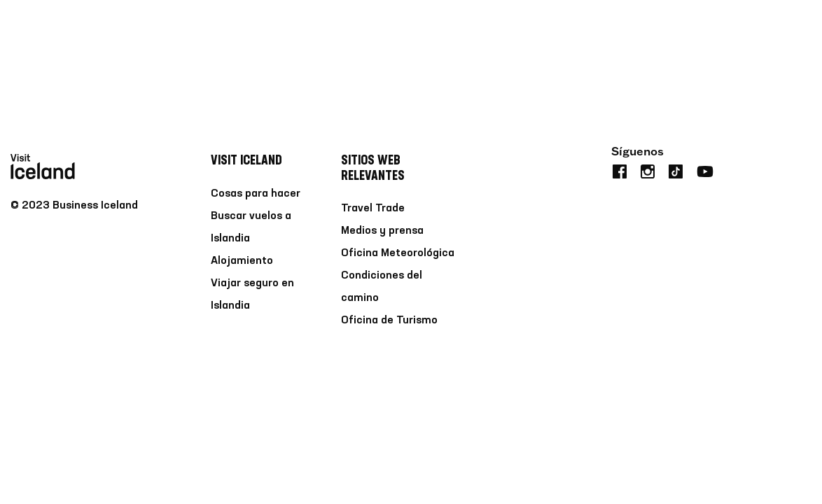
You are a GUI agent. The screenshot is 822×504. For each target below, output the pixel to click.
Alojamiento (242, 261)
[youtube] (705, 170)
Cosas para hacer (256, 194)
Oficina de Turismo (389, 321)
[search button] (803, 30)
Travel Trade (373, 209)
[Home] (43, 31)
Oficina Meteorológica (398, 253)
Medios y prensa (382, 231)
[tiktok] (676, 170)
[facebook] (620, 170)
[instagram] (648, 170)
